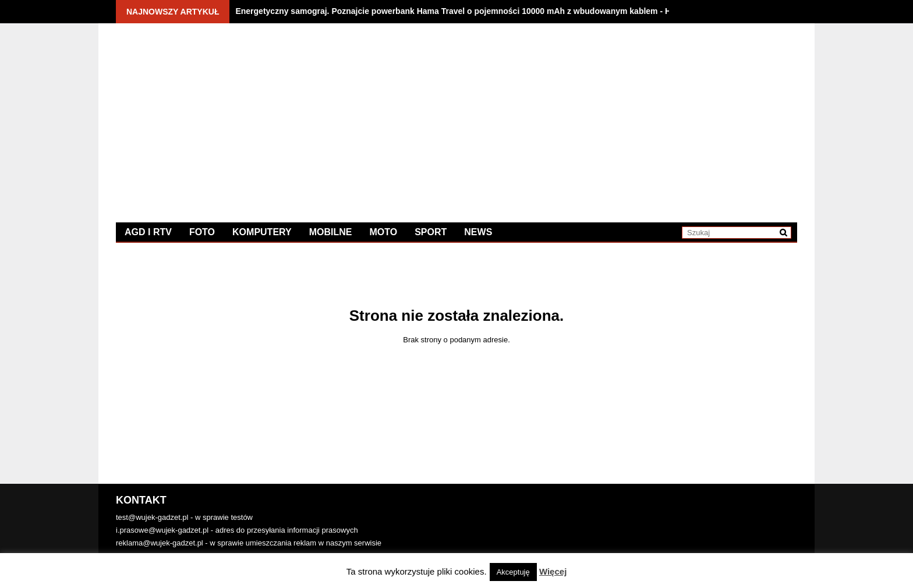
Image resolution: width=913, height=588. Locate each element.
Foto (202, 232)
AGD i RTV (148, 232)
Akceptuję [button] (513, 572)
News (478, 232)
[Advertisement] (627, 114)
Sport (431, 232)
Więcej (553, 571)
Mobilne (331, 232)
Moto (383, 232)
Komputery (262, 232)
